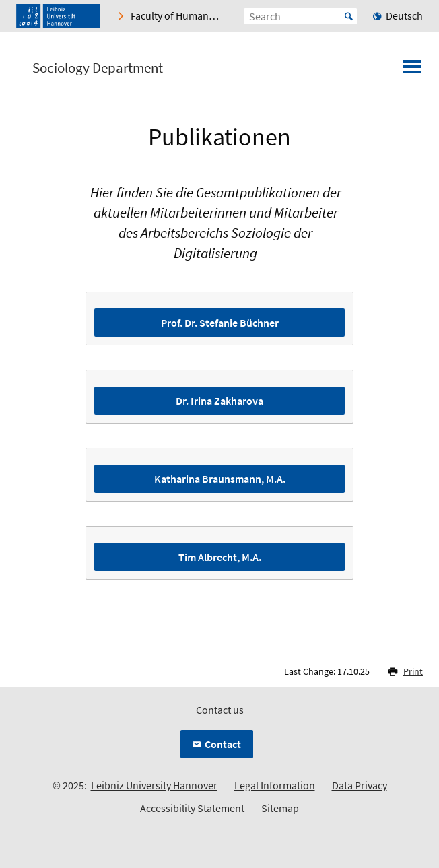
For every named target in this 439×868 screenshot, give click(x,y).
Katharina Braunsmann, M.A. (220, 479)
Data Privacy (360, 785)
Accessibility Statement (192, 808)
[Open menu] (412, 71)
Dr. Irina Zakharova (219, 401)
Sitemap (280, 808)
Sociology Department (98, 68)
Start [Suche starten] (349, 16)
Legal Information (275, 785)
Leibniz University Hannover (154, 785)
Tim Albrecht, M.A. (220, 557)
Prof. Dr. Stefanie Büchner (220, 323)
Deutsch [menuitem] (404, 15)
